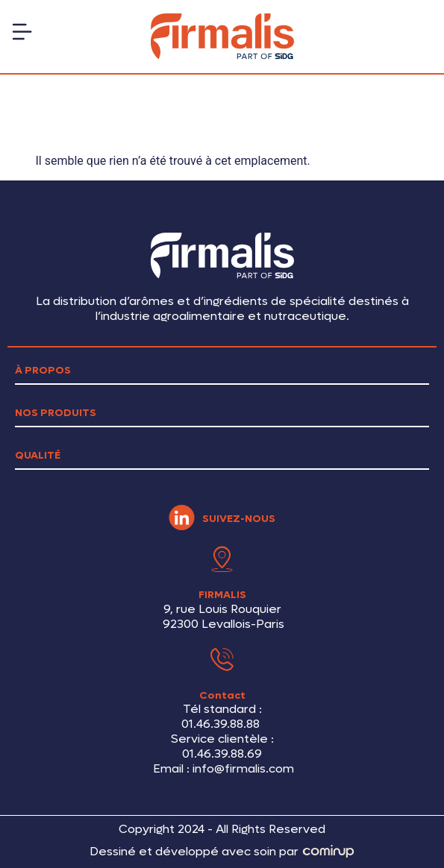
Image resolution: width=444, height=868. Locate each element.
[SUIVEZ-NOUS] (182, 518)
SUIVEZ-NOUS (239, 519)
